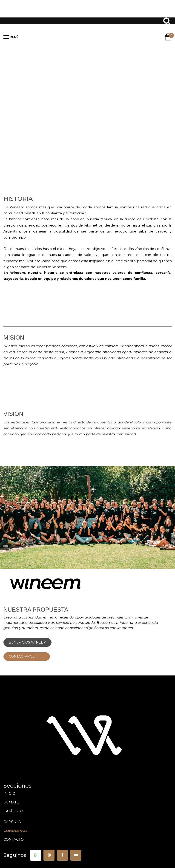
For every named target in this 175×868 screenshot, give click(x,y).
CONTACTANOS (27, 656)
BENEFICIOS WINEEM (28, 642)
